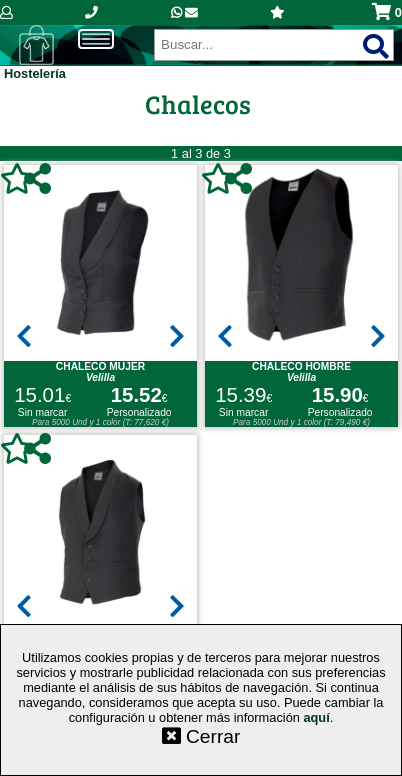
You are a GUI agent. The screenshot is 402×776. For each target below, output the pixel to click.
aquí (316, 717)
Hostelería (35, 73)
